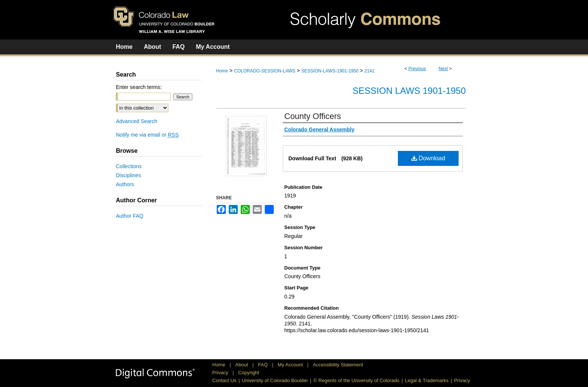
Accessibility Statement (338, 365)
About (242, 365)
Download (428, 158)
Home (222, 71)
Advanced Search (137, 121)
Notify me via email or (147, 135)
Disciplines (128, 175)
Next (443, 69)
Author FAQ (130, 216)
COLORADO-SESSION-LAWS (265, 71)
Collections (129, 166)
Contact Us (224, 380)
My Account (291, 365)
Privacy (221, 373)
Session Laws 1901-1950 (409, 91)
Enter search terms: (139, 87)
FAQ (264, 365)
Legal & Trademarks (427, 380)
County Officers (313, 116)
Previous (417, 69)
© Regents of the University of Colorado (356, 380)
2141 (370, 71)
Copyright (249, 373)
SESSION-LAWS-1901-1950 (330, 71)
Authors (125, 184)
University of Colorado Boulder (275, 380)
